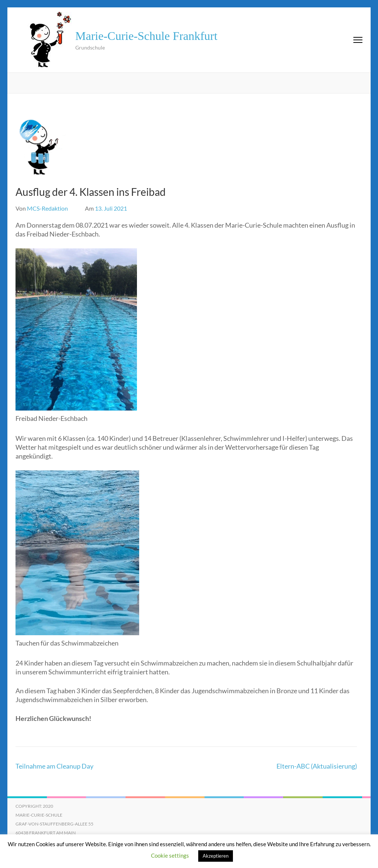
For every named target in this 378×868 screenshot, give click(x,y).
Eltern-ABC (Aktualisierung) (317, 766)
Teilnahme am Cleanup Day (54, 766)
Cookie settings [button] (170, 855)
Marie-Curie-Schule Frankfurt (146, 36)
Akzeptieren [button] (216, 856)
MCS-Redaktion (47, 208)
